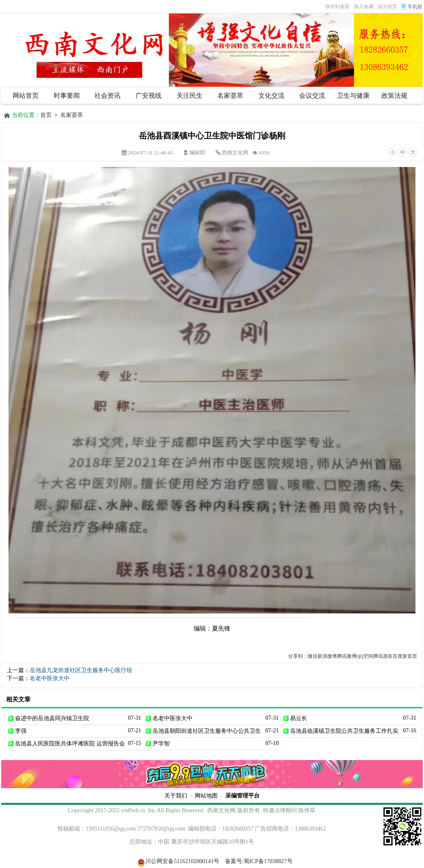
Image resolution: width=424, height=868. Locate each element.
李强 (21, 731)
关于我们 (176, 795)
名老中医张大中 (50, 678)
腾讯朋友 (383, 656)
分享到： (298, 656)
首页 (46, 115)
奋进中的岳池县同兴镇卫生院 (52, 718)
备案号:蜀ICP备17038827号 (259, 861)
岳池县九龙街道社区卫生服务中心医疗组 (81, 670)
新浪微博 (327, 656)
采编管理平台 (243, 795)
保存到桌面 (337, 7)
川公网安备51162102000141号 (178, 861)
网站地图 (206, 795)
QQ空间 (365, 656)
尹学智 (161, 743)
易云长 (299, 718)
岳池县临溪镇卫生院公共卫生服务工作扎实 (344, 731)
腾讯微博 (347, 656)
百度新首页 (405, 656)
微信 (313, 656)
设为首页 (387, 7)
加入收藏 (364, 7)
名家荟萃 (72, 115)
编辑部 (197, 153)
